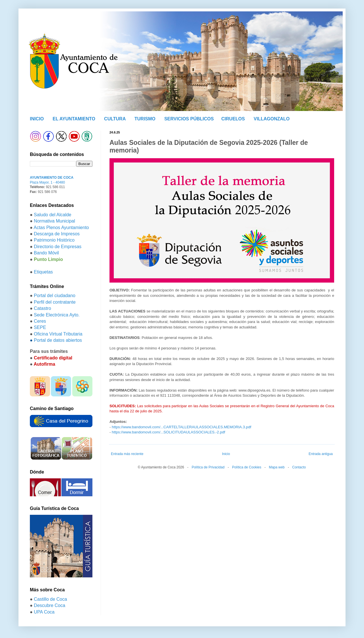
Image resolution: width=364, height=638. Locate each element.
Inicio (226, 454)
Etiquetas (43, 272)
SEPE (40, 327)
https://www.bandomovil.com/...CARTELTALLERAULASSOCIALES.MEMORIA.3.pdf (181, 427)
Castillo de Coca (50, 599)
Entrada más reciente (127, 454)
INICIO (37, 119)
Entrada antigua (321, 454)
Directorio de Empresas (58, 247)
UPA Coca (44, 612)
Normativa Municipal (54, 221)
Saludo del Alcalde (53, 215)
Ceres (40, 321)
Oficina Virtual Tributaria (58, 334)
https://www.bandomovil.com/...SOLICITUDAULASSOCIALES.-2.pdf (168, 432)
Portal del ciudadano (55, 296)
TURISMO (145, 119)
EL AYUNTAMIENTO (74, 119)
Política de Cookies (247, 467)
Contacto (299, 467)
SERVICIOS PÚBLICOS (189, 119)
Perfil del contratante (55, 302)
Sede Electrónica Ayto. (57, 315)
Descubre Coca (49, 605)
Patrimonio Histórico (54, 240)
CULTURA (115, 119)
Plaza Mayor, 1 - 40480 (47, 182)
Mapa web (277, 467)
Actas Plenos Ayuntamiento (61, 228)
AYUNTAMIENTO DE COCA (52, 178)
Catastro (42, 308)
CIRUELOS (233, 119)
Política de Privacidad (208, 467)
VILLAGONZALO (272, 119)
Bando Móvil (46, 253)
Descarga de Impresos (57, 234)
